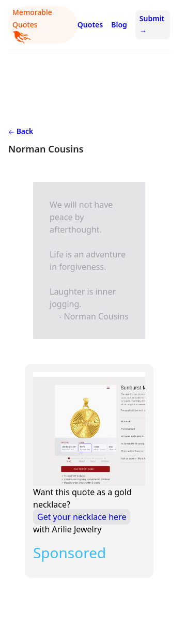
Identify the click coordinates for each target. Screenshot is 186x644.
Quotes (90, 25)
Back (21, 131)
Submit (152, 25)
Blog (119, 25)
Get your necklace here (82, 517)
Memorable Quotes (32, 25)
